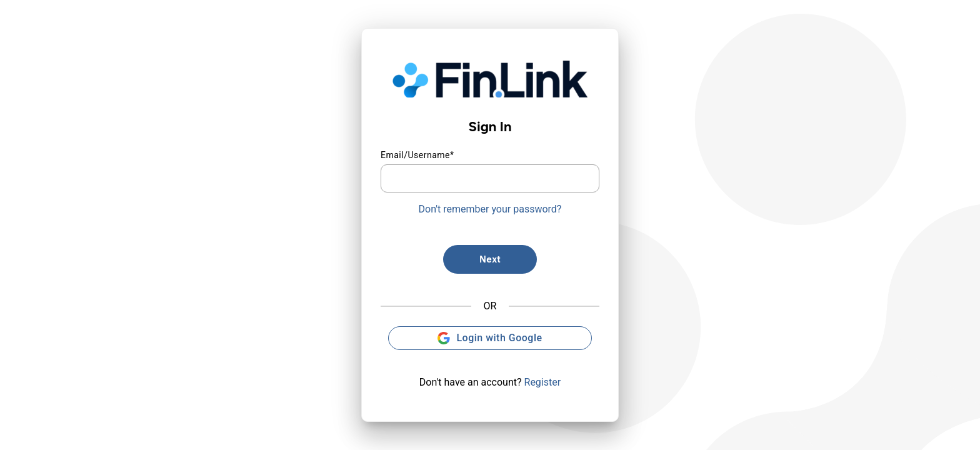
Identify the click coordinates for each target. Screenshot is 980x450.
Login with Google (490, 338)
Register (543, 382)
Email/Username (417, 155)
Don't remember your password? (490, 209)
